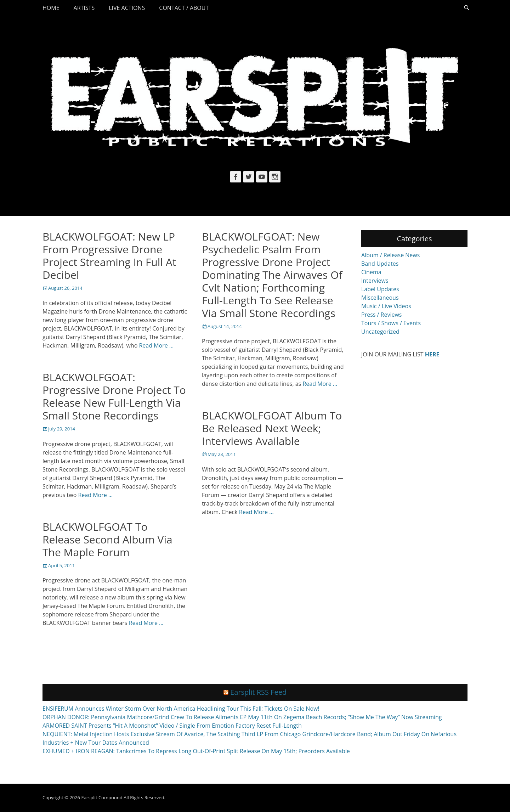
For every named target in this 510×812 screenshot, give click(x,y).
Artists (84, 8)
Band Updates (380, 264)
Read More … (156, 345)
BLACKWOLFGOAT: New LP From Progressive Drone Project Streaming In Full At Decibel (109, 256)
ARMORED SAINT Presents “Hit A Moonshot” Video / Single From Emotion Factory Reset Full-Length (172, 726)
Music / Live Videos (386, 306)
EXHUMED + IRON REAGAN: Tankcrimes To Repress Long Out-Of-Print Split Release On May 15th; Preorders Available (196, 751)
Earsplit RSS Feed (258, 692)
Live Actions (127, 8)
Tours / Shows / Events (391, 323)
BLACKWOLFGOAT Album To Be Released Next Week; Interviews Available (272, 428)
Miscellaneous (380, 298)
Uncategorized (380, 332)
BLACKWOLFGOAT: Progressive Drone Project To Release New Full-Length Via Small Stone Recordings (114, 396)
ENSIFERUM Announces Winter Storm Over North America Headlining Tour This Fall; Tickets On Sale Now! (181, 709)
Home (51, 8)
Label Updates (380, 289)
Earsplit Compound (102, 797)
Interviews (375, 281)
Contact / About (184, 8)
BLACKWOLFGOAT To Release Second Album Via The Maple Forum (107, 539)
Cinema (371, 272)
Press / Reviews (381, 315)
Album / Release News (390, 255)
